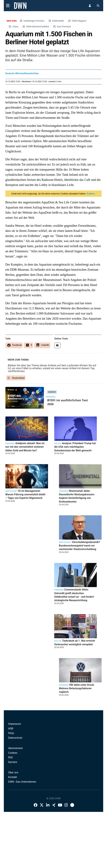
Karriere (13, 762)
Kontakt (13, 777)
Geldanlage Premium (34, 21)
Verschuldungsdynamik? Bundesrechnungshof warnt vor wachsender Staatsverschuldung (80, 546)
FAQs (11, 733)
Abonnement (16, 748)
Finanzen (51, 397)
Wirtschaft (65, 542)
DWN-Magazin (79, 21)
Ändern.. (91, 194)
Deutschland (18, 378)
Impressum (15, 724)
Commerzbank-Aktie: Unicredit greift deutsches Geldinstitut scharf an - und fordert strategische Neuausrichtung (74, 595)
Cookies (13, 753)
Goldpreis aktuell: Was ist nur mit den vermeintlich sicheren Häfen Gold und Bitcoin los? (25, 447)
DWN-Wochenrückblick (38, 27)
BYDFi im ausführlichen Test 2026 (68, 402)
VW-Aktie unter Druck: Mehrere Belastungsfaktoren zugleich (77, 688)
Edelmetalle (58, 21)
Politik (58, 444)
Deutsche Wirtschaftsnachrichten (22, 73)
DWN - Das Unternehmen (22, 782)
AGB (11, 729)
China (15, 27)
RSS (11, 757)
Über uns (13, 772)
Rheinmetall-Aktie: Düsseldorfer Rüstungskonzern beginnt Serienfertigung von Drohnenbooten (77, 496)
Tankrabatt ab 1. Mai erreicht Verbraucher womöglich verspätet (75, 642)
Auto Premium (64, 27)
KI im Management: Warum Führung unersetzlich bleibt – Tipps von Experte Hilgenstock (25, 495)
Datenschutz (15, 738)
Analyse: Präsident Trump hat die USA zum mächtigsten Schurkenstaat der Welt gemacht (75, 447)
